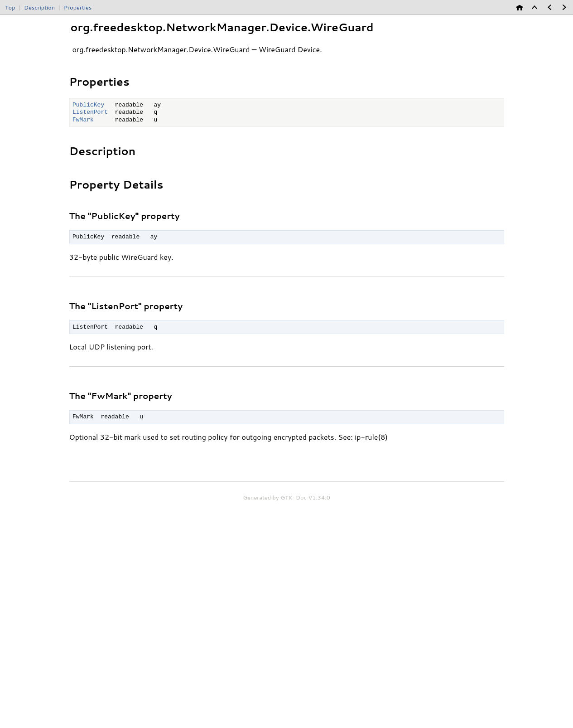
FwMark (83, 120)
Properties (78, 7)
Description (39, 7)
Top (10, 7)
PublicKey (88, 105)
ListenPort (90, 112)
